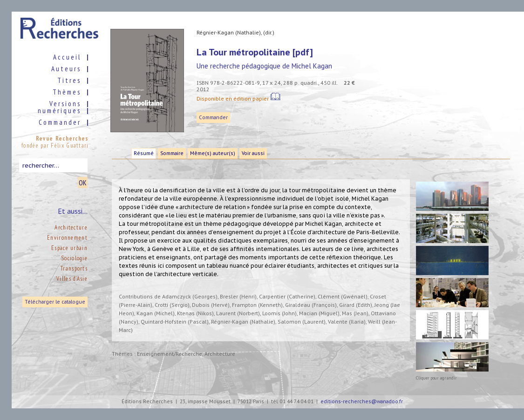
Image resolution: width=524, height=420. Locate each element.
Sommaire (172, 153)
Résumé (144, 153)
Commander (213, 118)
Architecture (71, 227)
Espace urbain (69, 248)
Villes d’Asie (72, 279)
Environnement (67, 238)
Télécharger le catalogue (55, 302)
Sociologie (74, 258)
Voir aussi (253, 153)
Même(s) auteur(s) (213, 153)
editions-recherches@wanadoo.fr (362, 402)
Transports (74, 268)
